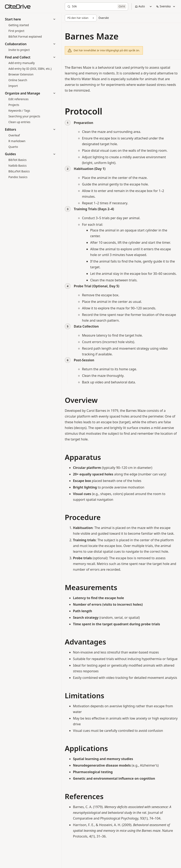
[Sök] (96, 7)
